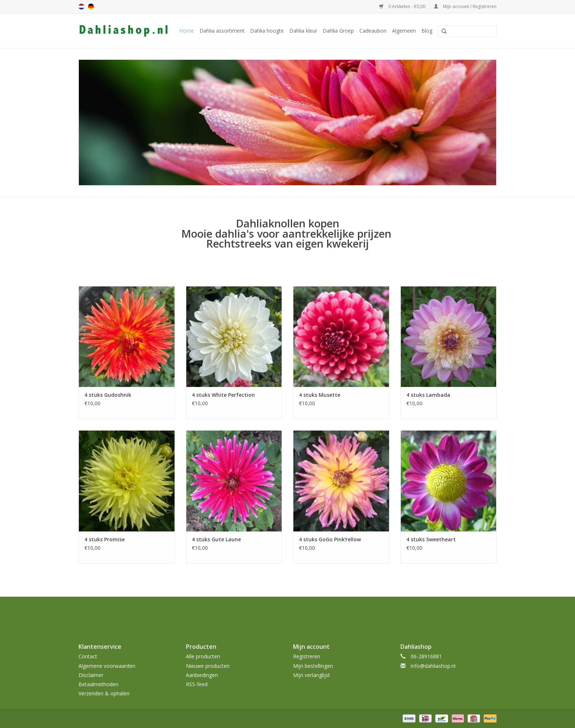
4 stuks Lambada (428, 395)
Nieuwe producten (208, 666)
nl (81, 7)
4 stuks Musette (320, 395)
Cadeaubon (373, 31)
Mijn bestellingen (313, 666)
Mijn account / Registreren (465, 6)
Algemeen (404, 31)
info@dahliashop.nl (433, 666)
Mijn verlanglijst (312, 675)
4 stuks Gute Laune (216, 539)
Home (187, 31)
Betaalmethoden (98, 684)
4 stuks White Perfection (223, 395)
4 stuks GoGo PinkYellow (330, 539)
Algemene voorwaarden (107, 666)
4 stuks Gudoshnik (108, 395)
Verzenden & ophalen (104, 693)
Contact (88, 656)
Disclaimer (91, 675)
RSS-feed (197, 684)
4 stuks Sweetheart (431, 539)
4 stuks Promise (105, 539)
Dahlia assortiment (222, 31)
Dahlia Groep (338, 31)
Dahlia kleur (303, 31)
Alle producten (203, 656)
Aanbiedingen (202, 675)
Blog (427, 31)
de (91, 7)
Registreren (307, 656)
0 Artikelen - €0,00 (403, 6)
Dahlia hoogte (267, 31)
